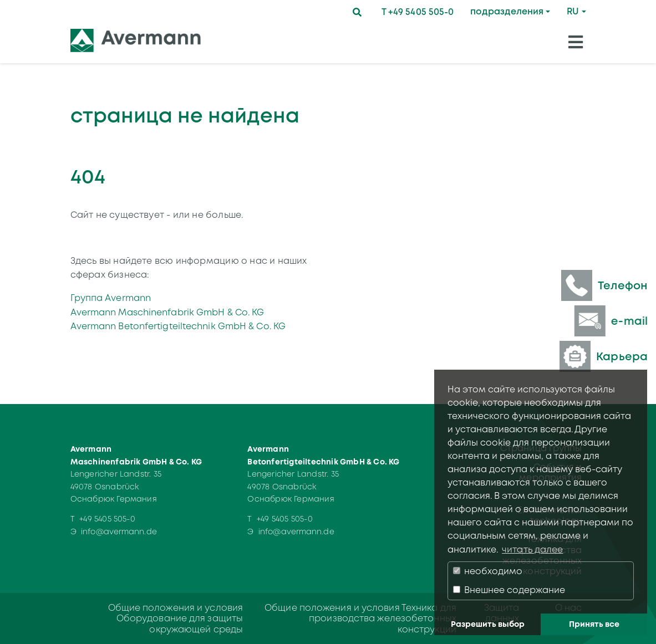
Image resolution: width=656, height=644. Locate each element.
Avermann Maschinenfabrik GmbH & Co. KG (167, 312)
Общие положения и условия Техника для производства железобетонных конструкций (360, 618)
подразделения (507, 11)
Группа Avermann (111, 298)
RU (573, 11)
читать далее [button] (532, 550)
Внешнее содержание (509, 590)
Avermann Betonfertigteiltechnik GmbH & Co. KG (178, 326)
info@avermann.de (119, 531)
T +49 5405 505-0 (418, 12)
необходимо (488, 571)
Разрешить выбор (488, 624)
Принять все (594, 624)
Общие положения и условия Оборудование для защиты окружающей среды (176, 618)
